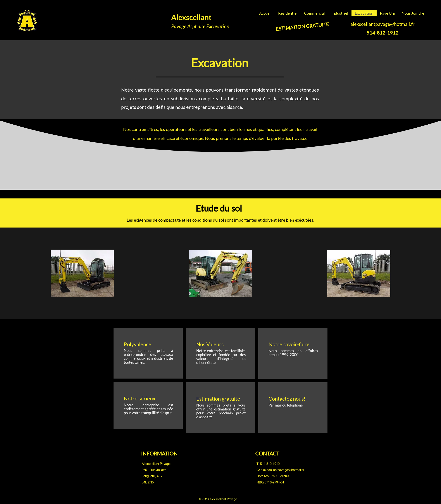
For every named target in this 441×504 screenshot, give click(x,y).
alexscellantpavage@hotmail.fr (382, 24)
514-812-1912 (270, 464)
